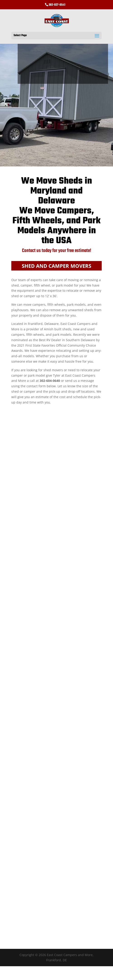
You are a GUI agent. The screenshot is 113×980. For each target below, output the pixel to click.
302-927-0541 (57, 5)
